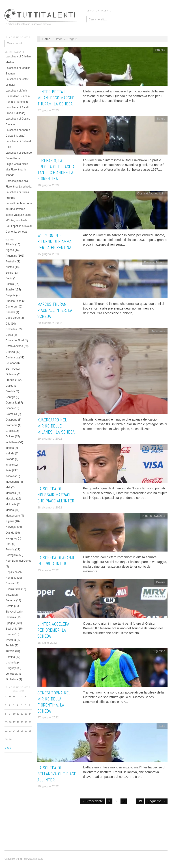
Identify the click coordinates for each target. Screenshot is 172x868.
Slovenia (11, 617)
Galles (9, 386)
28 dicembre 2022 (50, 507)
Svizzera (11, 640)
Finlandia (11, 374)
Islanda (10, 459)
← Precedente (93, 801)
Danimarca (12, 358)
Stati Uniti (11, 629)
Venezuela (12, 674)
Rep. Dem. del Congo (18, 561)
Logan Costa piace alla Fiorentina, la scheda (17, 170)
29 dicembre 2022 (50, 323)
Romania (11, 578)
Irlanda (10, 448)
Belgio (9, 273)
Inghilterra (12, 442)
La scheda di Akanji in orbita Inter (56, 561)
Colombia (11, 329)
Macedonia (12, 482)
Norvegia (11, 527)
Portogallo (12, 555)
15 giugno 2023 (48, 254)
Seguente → (156, 801)
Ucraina (10, 657)
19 (140, 801)
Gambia (10, 391)
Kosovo (10, 476)
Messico (11, 499)
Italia (8, 470)
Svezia (10, 634)
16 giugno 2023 (48, 185)
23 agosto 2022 (48, 570)
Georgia (10, 397)
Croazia (10, 352)
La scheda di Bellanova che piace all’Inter (57, 774)
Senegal (11, 600)
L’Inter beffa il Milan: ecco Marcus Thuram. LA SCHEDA (56, 98)
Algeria (10, 250)
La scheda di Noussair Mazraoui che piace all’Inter (56, 495)
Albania (10, 244)
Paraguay (11, 538)
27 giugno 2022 (48, 717)
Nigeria (10, 521)
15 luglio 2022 (47, 643)
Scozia (10, 595)
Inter (59, 39)
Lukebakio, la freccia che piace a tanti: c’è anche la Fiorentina (56, 170)
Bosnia (10, 284)
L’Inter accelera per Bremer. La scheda (53, 630)
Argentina (11, 256)
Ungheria (11, 663)
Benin (9, 278)
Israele (10, 465)
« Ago (8, 748)
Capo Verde (13, 318)
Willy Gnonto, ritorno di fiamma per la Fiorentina (54, 242)
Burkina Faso (14, 301)
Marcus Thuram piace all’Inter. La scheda (55, 310)
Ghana (10, 408)
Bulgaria (11, 295)
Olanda (10, 533)
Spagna (10, 623)
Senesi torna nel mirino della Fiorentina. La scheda (54, 702)
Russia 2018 (13, 589)
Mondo (10, 510)
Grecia (10, 431)
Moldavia (11, 504)
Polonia (10, 550)
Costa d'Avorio (14, 346)
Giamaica (11, 414)
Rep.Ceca (12, 572)
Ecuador (11, 363)
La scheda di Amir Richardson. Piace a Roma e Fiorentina (18, 96)
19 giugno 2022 (48, 786)
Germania (12, 403)
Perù (8, 544)
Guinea (10, 436)
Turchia (10, 651)
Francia (10, 380)
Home (46, 39)
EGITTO (11, 369)
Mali (8, 487)
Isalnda (10, 454)
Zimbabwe (12, 679)
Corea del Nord (15, 340)
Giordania (11, 425)
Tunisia (10, 646)
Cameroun (12, 307)
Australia (11, 262)
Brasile (10, 290)
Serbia (10, 606)
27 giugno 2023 (48, 110)
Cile (8, 324)
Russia (10, 583)
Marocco (11, 493)
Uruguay (11, 668)
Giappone (11, 420)
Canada (10, 312)
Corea (9, 335)
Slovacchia (12, 612)
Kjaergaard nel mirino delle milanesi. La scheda (56, 426)
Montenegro (13, 516)
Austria (10, 267)
